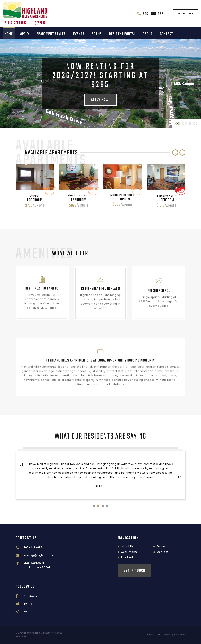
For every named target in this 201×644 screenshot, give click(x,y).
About (148, 34)
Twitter (29, 604)
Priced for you (159, 288)
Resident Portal (122, 34)
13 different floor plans (100, 283)
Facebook (30, 596)
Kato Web (180, 635)
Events (79, 34)
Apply (25, 34)
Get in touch (185, 14)
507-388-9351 (154, 14)
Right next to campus (42, 282)
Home (9, 34)
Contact (167, 34)
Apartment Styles (51, 34)
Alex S (100, 486)
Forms (97, 34)
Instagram (31, 611)
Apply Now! (100, 100)
